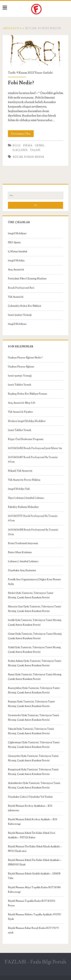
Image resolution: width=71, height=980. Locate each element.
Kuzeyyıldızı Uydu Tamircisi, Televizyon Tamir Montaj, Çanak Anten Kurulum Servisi (34, 690)
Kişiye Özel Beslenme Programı (26, 439)
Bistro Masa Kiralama (20, 552)
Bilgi (17, 146)
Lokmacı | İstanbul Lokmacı (23, 561)
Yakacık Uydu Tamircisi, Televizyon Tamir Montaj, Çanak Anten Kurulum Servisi (31, 731)
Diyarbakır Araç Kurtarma (22, 570)
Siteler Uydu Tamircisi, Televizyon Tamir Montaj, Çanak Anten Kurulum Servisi (31, 595)
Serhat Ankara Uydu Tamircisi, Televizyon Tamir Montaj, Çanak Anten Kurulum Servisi (35, 663)
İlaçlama (20, 150)
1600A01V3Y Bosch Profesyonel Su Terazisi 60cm (33, 518)
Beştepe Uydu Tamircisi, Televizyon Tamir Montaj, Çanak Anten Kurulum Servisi (31, 704)
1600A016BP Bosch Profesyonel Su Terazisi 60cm (33, 460)
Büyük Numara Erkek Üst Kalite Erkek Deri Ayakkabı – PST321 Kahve (32, 835)
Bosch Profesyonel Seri (21, 288)
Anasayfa (12, 28)
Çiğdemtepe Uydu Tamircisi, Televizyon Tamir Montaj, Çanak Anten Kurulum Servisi (34, 745)
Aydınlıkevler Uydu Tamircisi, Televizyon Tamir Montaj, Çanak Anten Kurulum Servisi (34, 785)
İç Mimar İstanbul (18, 251)
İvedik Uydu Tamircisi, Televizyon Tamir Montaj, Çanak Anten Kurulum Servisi (35, 622)
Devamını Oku (22, 134)
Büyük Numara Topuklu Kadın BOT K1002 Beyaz (32, 903)
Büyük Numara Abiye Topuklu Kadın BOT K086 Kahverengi (34, 890)
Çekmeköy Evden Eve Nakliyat (25, 306)
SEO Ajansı (14, 242)
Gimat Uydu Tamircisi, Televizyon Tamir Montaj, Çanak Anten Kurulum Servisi (35, 636)
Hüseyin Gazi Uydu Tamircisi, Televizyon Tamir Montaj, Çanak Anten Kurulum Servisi (34, 609)
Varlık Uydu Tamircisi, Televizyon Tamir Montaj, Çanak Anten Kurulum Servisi (35, 650)
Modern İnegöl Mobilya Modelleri (27, 421)
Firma (28, 146)
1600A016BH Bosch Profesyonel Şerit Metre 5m (35, 448)
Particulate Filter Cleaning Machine (27, 279)
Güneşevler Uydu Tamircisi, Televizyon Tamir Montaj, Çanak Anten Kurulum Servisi (33, 758)
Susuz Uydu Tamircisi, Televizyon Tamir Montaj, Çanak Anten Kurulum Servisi (35, 677)
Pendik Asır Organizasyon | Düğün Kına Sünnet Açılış (34, 582)
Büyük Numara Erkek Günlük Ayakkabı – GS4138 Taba (34, 876)
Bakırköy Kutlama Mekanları (23, 507)
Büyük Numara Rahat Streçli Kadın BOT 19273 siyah (33, 930)
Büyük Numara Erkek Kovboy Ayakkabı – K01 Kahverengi (33, 822)
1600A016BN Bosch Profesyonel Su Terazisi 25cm (33, 532)
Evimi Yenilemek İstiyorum (23, 543)
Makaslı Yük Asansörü (20, 471)
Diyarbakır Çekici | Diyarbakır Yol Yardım (30, 797)
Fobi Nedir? (35, 51)
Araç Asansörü (16, 270)
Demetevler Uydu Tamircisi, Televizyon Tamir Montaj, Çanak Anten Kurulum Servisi (34, 718)
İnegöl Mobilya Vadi (19, 489)
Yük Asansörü (16, 297)
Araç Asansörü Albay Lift (22, 403)
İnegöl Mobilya (16, 261)
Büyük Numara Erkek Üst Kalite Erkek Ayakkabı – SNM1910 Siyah (35, 862)
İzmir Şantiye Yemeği (20, 315)
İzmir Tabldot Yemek (20, 385)
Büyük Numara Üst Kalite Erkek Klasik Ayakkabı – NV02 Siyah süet (35, 849)
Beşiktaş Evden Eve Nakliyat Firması (28, 394)
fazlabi (48, 73)
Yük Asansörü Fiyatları (20, 412)
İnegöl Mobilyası (17, 233)
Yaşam (35, 150)
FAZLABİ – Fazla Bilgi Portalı (36, 962)
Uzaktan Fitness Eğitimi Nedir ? (25, 358)
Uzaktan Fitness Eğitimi (21, 367)
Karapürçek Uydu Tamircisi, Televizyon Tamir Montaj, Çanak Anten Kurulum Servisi (33, 772)
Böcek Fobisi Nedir (29, 157)
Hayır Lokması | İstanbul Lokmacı (26, 498)
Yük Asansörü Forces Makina (24, 480)
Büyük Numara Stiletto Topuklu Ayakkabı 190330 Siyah (34, 917)
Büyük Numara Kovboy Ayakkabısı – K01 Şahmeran (30, 808)
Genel (40, 146)
